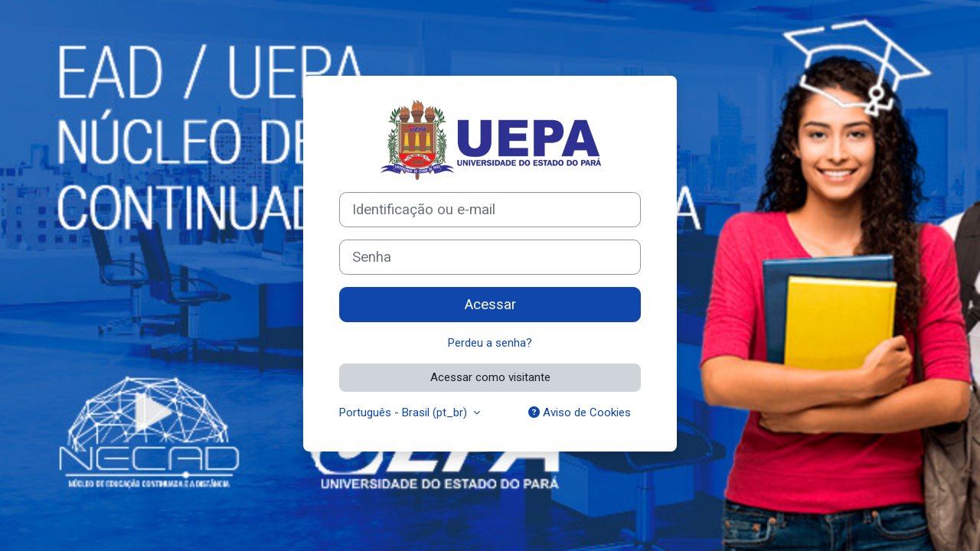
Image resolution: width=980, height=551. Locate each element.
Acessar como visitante (490, 377)
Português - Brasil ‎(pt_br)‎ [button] (405, 412)
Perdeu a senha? (490, 343)
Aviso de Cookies (580, 412)
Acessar (490, 305)
